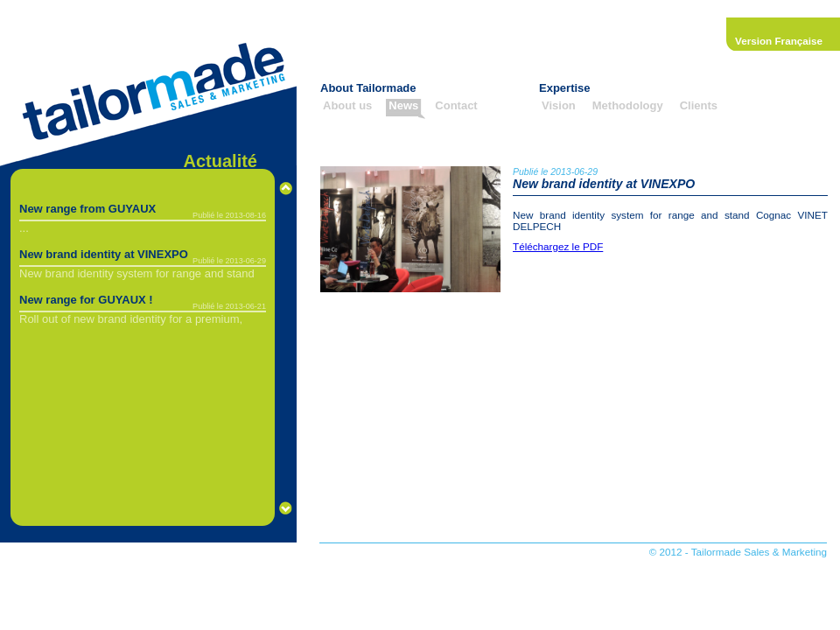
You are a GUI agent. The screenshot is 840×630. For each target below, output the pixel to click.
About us (347, 105)
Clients (699, 105)
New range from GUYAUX (87, 209)
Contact (456, 105)
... (24, 228)
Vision (559, 105)
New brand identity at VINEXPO (104, 254)
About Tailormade (368, 88)
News (403, 105)
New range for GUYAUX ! (86, 300)
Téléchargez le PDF (558, 246)
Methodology (628, 105)
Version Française (779, 41)
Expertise (565, 88)
